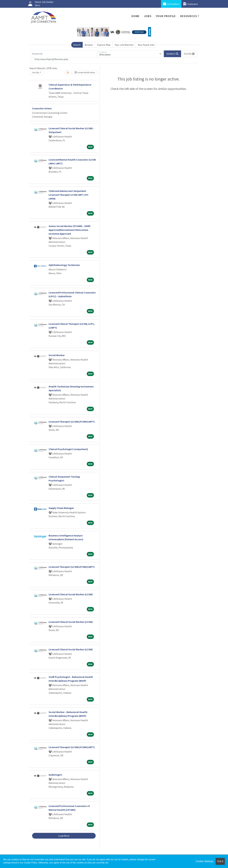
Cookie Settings (204, 861)
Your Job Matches (124, 45)
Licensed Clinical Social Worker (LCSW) (71, 594)
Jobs (148, 16)
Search (77, 45)
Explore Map (104, 45)
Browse (89, 45)
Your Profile (166, 16)
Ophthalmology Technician (64, 265)
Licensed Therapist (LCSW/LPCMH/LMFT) (72, 422)
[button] (189, 54)
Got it (220, 861)
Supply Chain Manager (61, 508)
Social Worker (57, 355)
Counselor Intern (42, 108)
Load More (64, 836)
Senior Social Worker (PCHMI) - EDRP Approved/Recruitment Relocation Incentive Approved (70, 230)
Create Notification (85, 72)
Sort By (36, 72)
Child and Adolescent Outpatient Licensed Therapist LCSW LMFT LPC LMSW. (69, 195)
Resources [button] (188, 16)
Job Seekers (171, 4)
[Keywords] (64, 54)
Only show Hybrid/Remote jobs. (52, 59)
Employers (191, 4)
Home (135, 16)
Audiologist (55, 775)
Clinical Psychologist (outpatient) (68, 449)
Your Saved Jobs (146, 45)
